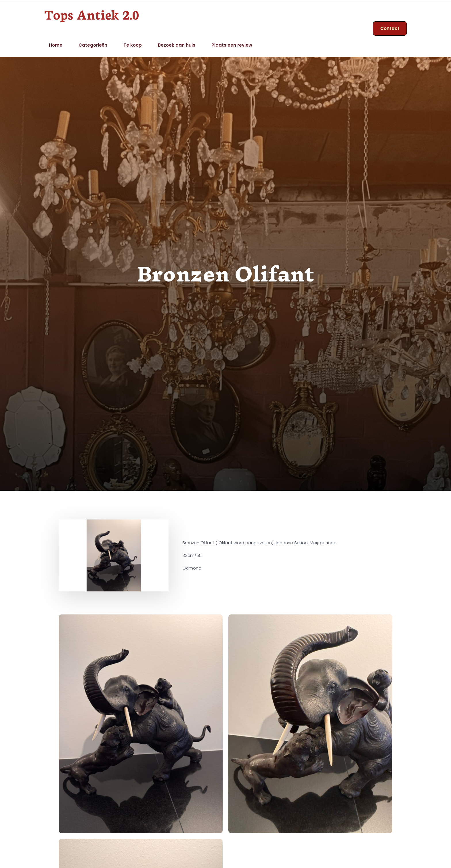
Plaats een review (232, 45)
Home (56, 45)
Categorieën (93, 45)
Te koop (133, 45)
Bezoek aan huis (177, 45)
